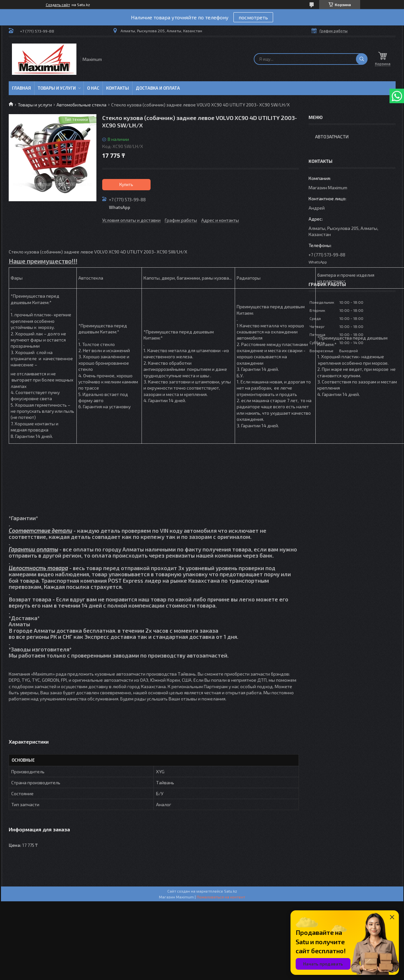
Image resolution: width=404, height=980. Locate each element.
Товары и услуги (57, 88)
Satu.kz (231, 891)
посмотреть (253, 17)
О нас (93, 88)
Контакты (118, 88)
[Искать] (362, 59)
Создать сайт (58, 5)
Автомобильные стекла (81, 105)
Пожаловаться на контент (221, 897)
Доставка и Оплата (158, 88)
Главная (21, 88)
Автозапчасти (332, 137)
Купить (126, 184)
